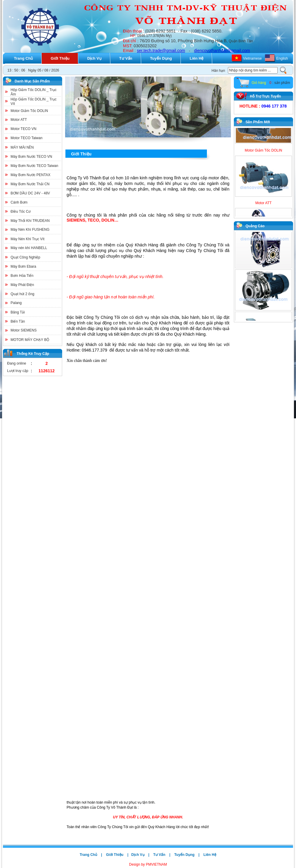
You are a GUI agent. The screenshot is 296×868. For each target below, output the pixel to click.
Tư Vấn (126, 58)
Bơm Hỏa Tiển (22, 276)
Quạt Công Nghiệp (25, 257)
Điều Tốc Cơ (21, 212)
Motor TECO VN (24, 129)
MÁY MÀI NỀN (22, 147)
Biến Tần (18, 321)
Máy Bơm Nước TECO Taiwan (34, 166)
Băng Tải (18, 312)
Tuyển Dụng (161, 58)
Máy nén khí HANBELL (29, 248)
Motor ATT (19, 120)
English (282, 58)
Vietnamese (252, 58)
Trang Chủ (23, 58)
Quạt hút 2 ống (22, 294)
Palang (16, 303)
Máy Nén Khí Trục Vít (28, 239)
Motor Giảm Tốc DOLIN (29, 111)
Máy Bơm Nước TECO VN (31, 157)
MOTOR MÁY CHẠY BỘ (30, 340)
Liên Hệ (197, 58)
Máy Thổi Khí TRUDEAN (30, 221)
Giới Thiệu (60, 58)
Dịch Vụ (94, 58)
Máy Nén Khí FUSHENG (30, 230)
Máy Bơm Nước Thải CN (30, 184)
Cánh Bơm (19, 202)
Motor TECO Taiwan (27, 138)
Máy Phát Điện (22, 285)
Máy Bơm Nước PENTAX (30, 175)
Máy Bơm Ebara (23, 266)
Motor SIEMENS (24, 330)
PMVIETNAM (156, 864)
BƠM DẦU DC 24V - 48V (30, 193)
